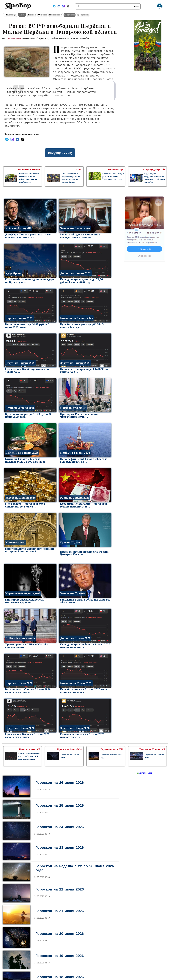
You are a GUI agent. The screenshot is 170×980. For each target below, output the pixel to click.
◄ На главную (10, 15)
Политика (32, 15)
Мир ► (22, 15)
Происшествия (56, 15)
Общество (43, 15)
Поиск (137, 6)
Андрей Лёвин (15, 38)
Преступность (83, 15)
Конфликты (70, 15)
